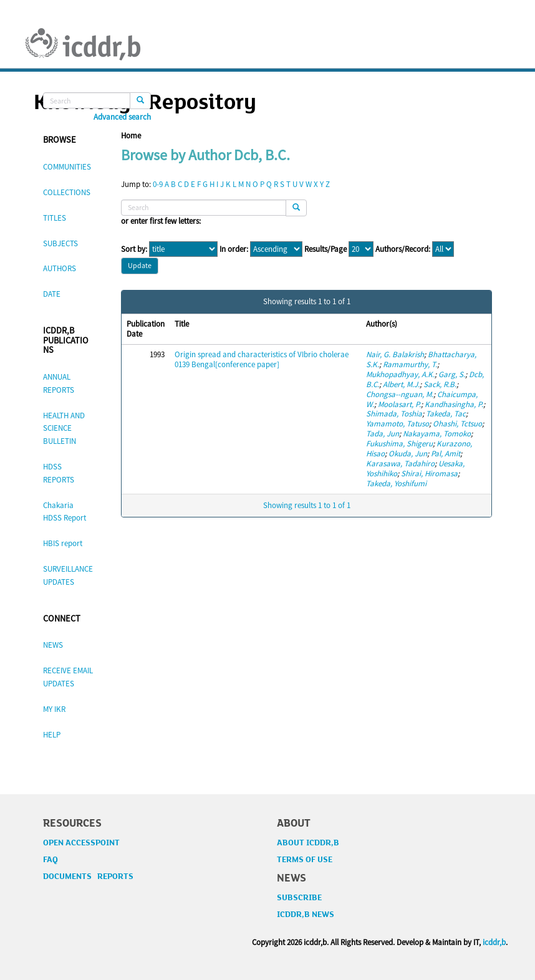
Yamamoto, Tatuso (398, 424)
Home (131, 136)
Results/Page (325, 249)
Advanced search (122, 117)
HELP (52, 735)
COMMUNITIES (67, 167)
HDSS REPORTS (59, 473)
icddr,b (494, 942)
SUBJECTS (60, 243)
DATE (52, 294)
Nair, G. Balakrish (395, 354)
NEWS (53, 645)
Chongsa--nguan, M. (400, 394)
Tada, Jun (383, 434)
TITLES (55, 218)
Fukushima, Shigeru (399, 444)
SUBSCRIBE (299, 898)
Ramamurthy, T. (410, 364)
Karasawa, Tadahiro (400, 464)
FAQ (51, 860)
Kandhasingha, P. (454, 404)
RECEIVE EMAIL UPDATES (68, 677)
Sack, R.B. (440, 384)
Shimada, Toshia (394, 414)
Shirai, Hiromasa (429, 473)
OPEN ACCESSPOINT (81, 843)
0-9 (158, 184)
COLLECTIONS (67, 192)
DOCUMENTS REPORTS (88, 877)
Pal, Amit (446, 454)
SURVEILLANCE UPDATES (68, 575)
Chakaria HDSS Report (65, 512)
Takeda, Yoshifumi (396, 483)
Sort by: (134, 249)
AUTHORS (60, 268)
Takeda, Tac (446, 414)
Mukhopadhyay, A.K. (400, 374)
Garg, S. (452, 374)
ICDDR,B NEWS (306, 915)
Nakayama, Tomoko (437, 434)
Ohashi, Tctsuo (457, 424)
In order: (234, 249)
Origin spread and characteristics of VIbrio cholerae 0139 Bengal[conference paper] (262, 359)
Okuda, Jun (408, 454)
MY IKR (54, 709)
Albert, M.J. (401, 384)
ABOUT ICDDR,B (308, 843)
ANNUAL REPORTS (59, 383)
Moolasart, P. (399, 404)
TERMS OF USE (305, 860)
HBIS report (63, 543)
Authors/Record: (403, 249)
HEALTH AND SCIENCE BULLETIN (64, 429)
